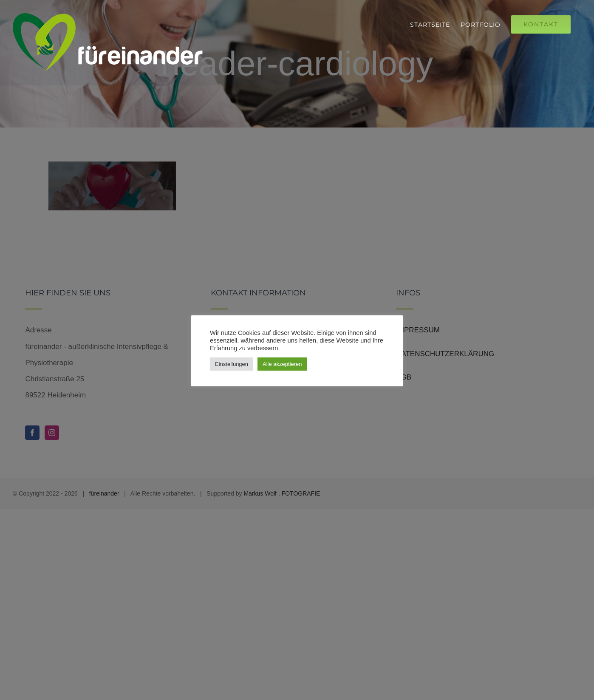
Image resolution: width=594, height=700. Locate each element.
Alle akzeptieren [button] (282, 364)
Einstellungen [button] (232, 364)
